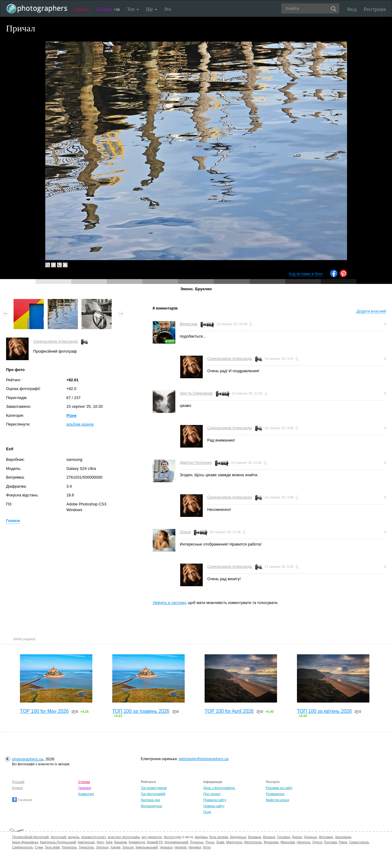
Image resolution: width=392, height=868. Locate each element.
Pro (168, 9)
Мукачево (271, 842)
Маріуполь (234, 842)
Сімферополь (22, 847)
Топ (133, 9)
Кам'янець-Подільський (58, 842)
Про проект (212, 794)
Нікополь (303, 842)
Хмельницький (147, 847)
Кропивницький (176, 842)
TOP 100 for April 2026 (229, 711)
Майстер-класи (277, 800)
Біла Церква (219, 837)
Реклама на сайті (279, 788)
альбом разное (80, 424)
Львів (220, 842)
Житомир (326, 837)
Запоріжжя (343, 837)
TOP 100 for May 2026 (44, 711)
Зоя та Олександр (196, 393)
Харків (115, 847)
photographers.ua (28, 759)
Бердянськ (238, 837)
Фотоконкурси (151, 806)
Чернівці (195, 847)
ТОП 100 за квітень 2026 (324, 711)
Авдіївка (201, 837)
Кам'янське (86, 842)
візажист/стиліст (93, 837)
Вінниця (269, 837)
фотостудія (172, 837)
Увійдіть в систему (169, 603)
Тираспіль (86, 847)
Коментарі (86, 794)
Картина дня (150, 800)
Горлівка (284, 837)
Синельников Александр (56, 341)
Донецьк (310, 837)
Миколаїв (288, 842)
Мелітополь (253, 842)
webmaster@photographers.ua (204, 759)
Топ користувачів (154, 788)
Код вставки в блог (306, 274)
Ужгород (102, 847)
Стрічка (81, 9)
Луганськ (197, 842)
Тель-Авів (52, 847)
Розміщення (275, 794)
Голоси (13, 521)
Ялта (207, 847)
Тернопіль (69, 847)
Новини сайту (214, 806)
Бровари (255, 837)
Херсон (128, 847)
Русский (18, 782)
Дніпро (297, 837)
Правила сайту (215, 800)
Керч (100, 842)
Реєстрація (375, 9)
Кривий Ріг (155, 842)
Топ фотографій (153, 794)
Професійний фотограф (30, 837)
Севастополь (359, 842)
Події (207, 812)
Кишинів (120, 842)
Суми (39, 847)
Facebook (22, 800)
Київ (109, 842)
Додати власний (371, 311)
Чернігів (180, 847)
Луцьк (210, 842)
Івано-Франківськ (25, 842)
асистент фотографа (124, 837)
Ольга (185, 532)
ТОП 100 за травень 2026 (141, 711)
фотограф (58, 837)
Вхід (352, 9)
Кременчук (137, 842)
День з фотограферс (219, 788)
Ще (152, 9)
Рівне (343, 842)
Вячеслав (189, 324)
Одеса (317, 842)
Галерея (108, 9)
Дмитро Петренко (196, 462)
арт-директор (152, 837)
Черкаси (166, 847)
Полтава (330, 842)
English (18, 788)
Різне (72, 415)
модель (74, 837)
